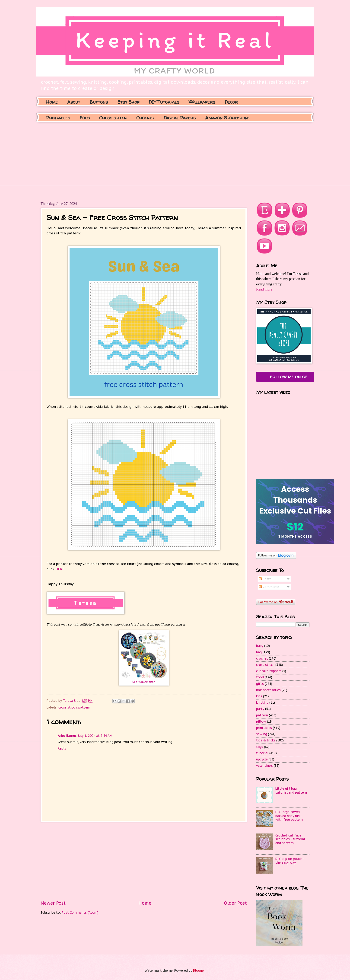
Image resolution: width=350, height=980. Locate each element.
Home (52, 102)
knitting (262, 702)
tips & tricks (266, 740)
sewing (262, 734)
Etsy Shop (128, 102)
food (260, 677)
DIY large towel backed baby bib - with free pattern (289, 816)
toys (260, 747)
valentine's (264, 766)
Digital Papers (180, 118)
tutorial (262, 753)
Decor (231, 102)
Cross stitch (113, 118)
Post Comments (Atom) (80, 913)
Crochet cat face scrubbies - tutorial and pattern (290, 839)
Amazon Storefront (228, 118)
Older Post (235, 903)
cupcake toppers (269, 671)
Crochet (145, 118)
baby (260, 646)
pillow (261, 721)
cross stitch (68, 707)
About (74, 102)
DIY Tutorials (164, 102)
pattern (84, 707)
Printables (58, 118)
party (260, 709)
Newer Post (53, 903)
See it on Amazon (144, 682)
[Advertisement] (107, 161)
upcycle (262, 759)
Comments (269, 587)
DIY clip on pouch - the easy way (290, 861)
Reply (62, 748)
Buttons (99, 102)
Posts (265, 579)
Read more (264, 289)
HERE (60, 569)
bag (259, 652)
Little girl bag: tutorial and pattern (291, 790)
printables (264, 728)
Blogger (199, 970)
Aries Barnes (67, 736)
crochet (262, 658)
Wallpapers (202, 102)
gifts (260, 684)
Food (85, 118)
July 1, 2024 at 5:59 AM (95, 736)
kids (259, 696)
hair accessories (268, 690)
